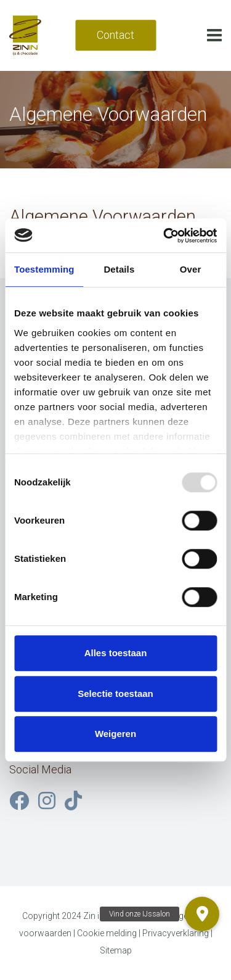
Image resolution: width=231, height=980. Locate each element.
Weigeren (115, 734)
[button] (202, 914)
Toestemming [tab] (44, 269)
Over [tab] (191, 269)
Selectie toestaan (115, 694)
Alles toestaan (116, 653)
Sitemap (116, 950)
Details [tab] (119, 269)
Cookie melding (107, 933)
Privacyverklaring (176, 933)
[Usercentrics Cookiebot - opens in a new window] (164, 236)
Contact (115, 35)
